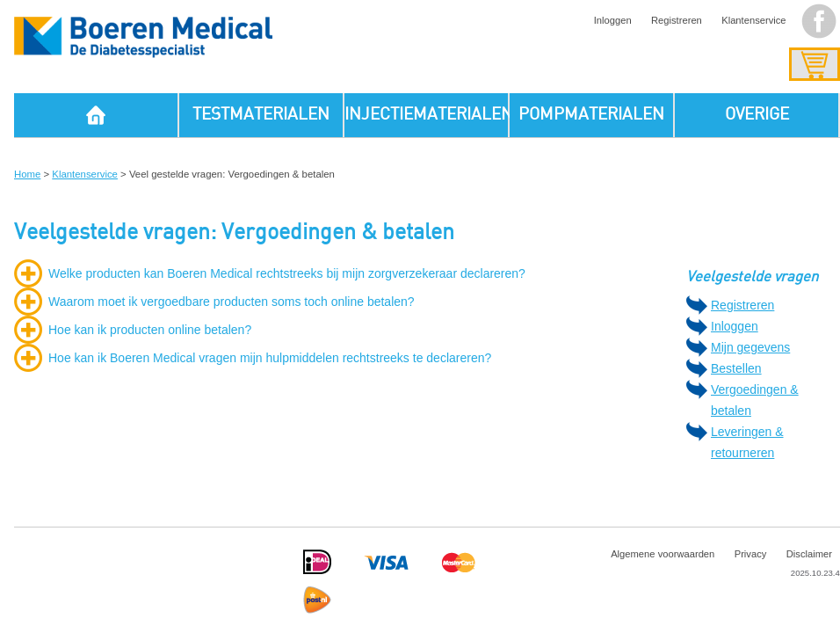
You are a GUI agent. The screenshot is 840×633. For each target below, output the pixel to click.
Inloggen (613, 20)
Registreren (677, 20)
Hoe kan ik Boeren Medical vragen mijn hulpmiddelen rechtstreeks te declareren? (270, 358)
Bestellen (736, 368)
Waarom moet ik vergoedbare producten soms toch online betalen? (232, 302)
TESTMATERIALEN (261, 115)
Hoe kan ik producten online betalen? (150, 330)
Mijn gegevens (750, 347)
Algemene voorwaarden (663, 554)
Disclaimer (809, 554)
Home (27, 174)
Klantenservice (753, 20)
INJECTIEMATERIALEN (427, 115)
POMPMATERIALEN (591, 115)
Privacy (751, 554)
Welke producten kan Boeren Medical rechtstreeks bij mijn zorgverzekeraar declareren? (287, 273)
